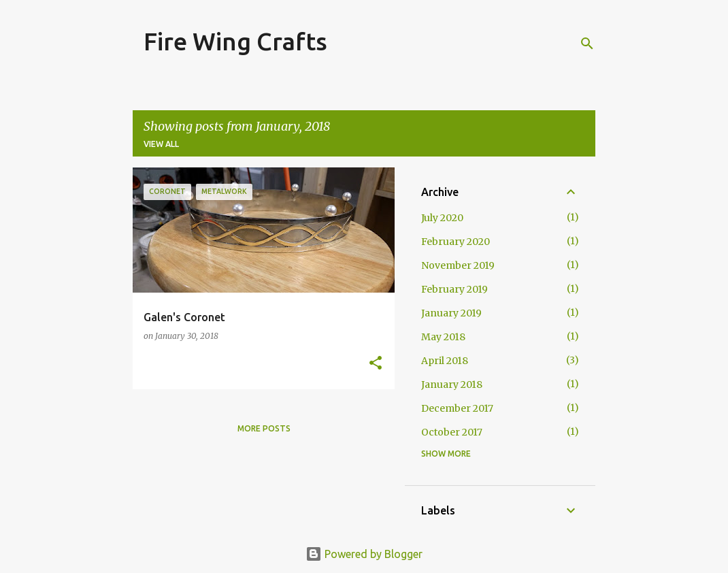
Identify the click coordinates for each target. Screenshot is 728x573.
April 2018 (445, 361)
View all (161, 144)
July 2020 (442, 218)
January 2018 (452, 384)
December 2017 (457, 408)
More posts (264, 428)
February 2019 (454, 289)
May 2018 (443, 337)
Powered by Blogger (364, 554)
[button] (376, 364)
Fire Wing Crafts (235, 41)
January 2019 (451, 313)
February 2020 (456, 242)
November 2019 (458, 265)
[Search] (587, 44)
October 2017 (452, 432)
